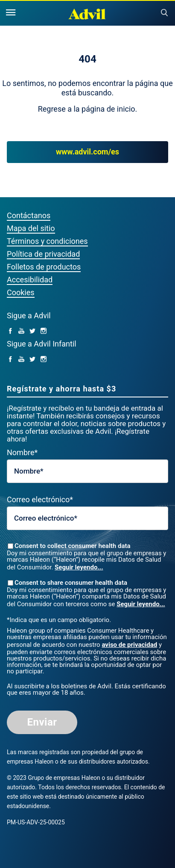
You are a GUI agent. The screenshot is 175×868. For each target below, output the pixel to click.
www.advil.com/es (87, 152)
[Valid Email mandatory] (87, 518)
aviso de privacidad (129, 645)
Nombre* (22, 452)
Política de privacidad (43, 254)
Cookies (21, 292)
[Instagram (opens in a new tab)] (44, 331)
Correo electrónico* (40, 499)
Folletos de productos (44, 267)
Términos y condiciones (47, 241)
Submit (164, 13)
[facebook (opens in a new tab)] (10, 331)
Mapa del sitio (31, 228)
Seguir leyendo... (79, 567)
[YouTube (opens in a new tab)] (21, 331)
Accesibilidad (30, 280)
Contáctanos (29, 215)
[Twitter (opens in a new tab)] (32, 331)
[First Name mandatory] (87, 471)
